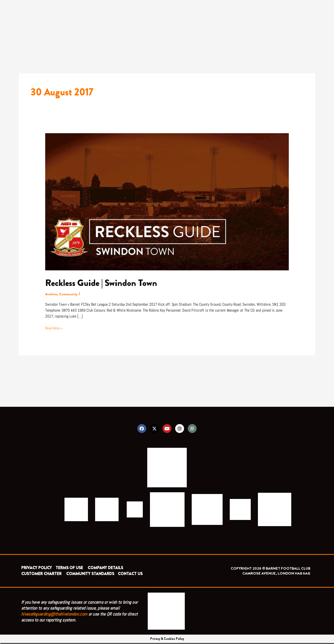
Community (70, 294)
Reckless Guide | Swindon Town (106, 283)
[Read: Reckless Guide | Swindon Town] (167, 201)
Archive (52, 294)
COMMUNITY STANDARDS (90, 575)
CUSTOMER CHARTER (41, 575)
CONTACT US (130, 575)
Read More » (54, 328)
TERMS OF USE (70, 569)
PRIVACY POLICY (37, 569)
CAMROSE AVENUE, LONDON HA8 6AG (276, 574)
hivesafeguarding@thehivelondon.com (54, 615)
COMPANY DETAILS (105, 569)
